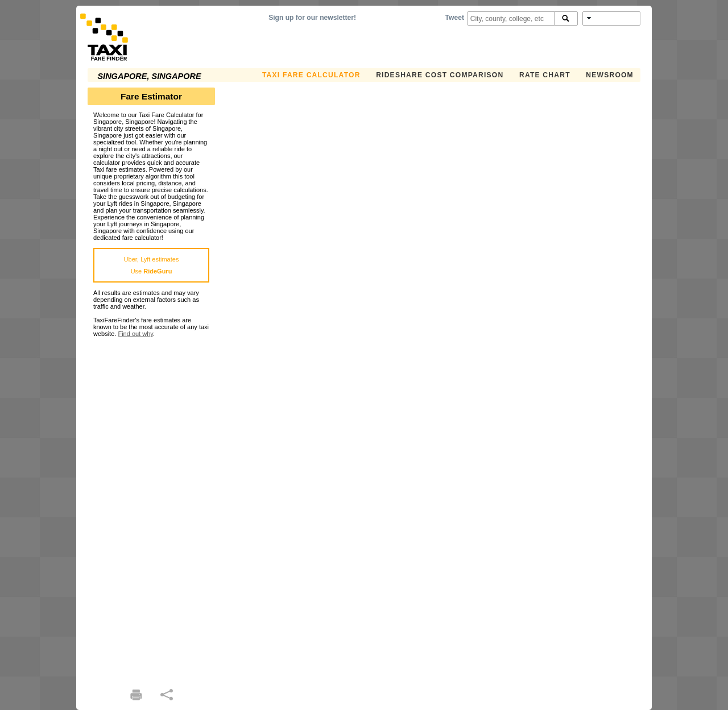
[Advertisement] (151, 508)
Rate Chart (545, 75)
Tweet (455, 18)
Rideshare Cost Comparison (440, 75)
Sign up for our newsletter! (312, 18)
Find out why (135, 334)
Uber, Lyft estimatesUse (152, 265)
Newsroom (610, 75)
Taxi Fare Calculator (311, 75)
